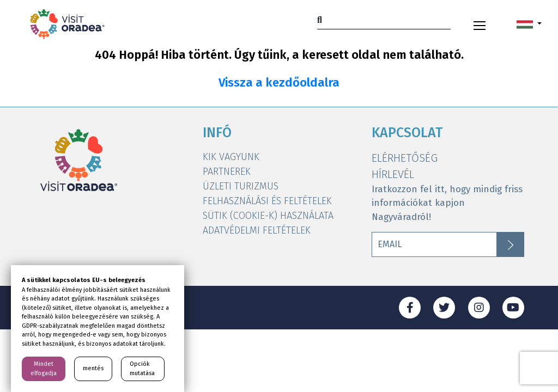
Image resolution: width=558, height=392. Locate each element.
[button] (529, 24)
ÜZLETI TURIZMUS (241, 186)
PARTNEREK (227, 171)
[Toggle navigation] (480, 24)
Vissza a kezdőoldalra (279, 83)
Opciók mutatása (142, 369)
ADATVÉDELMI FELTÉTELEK (257, 230)
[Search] (384, 20)
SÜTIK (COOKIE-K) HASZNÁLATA (268, 216)
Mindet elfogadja (44, 369)
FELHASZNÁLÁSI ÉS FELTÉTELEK (267, 201)
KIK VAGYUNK (231, 157)
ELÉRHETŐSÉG (405, 158)
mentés (93, 368)
